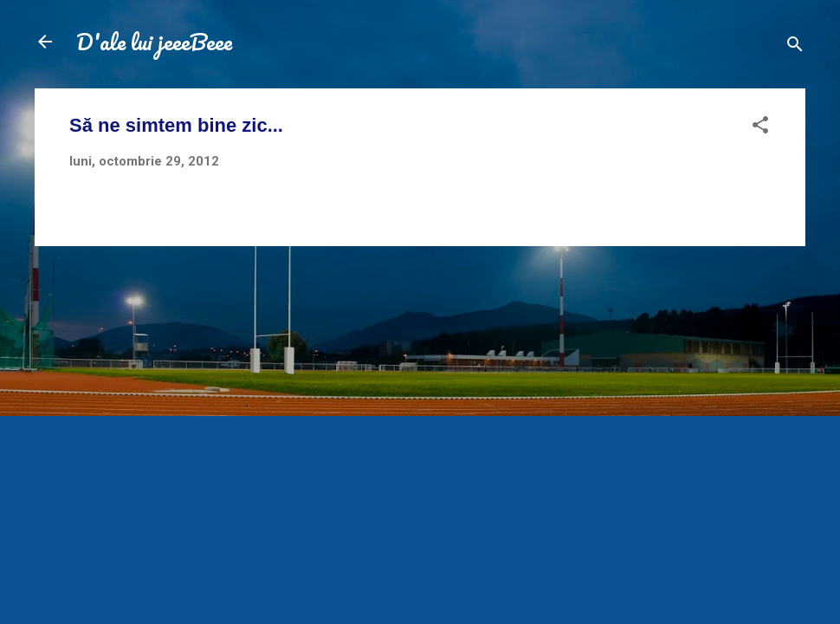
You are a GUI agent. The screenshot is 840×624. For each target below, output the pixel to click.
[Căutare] (795, 47)
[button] (760, 128)
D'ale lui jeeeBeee (154, 42)
